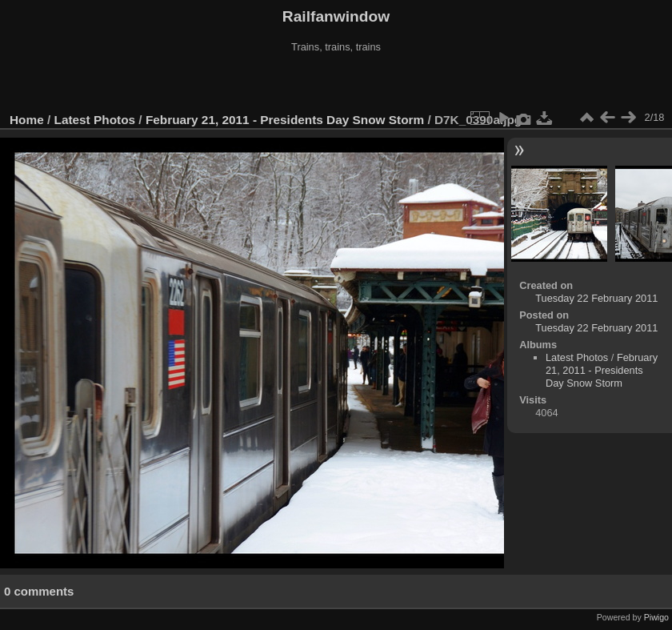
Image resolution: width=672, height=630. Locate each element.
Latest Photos (95, 120)
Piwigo (656, 617)
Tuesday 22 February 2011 (596, 298)
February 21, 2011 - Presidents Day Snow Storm (285, 120)
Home (27, 120)
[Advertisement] (336, 83)
